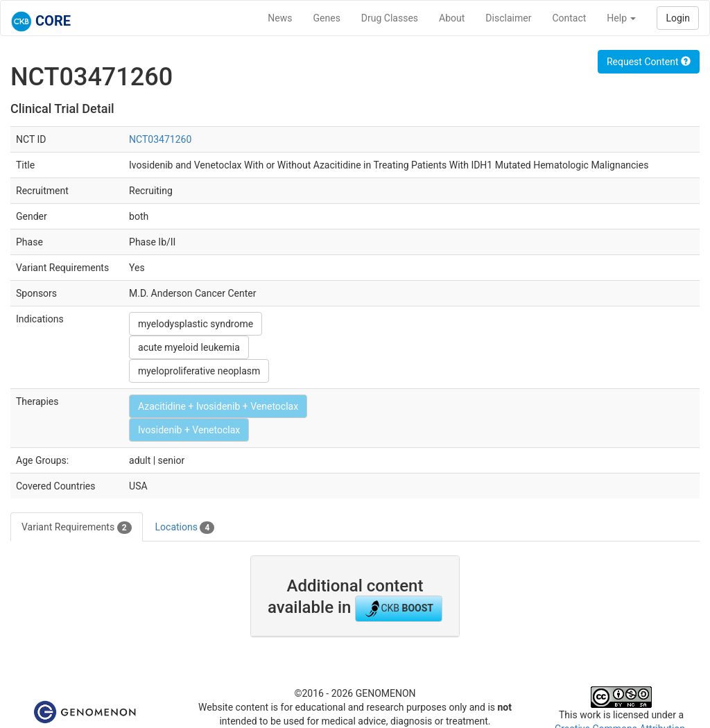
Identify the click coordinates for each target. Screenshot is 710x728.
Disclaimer (508, 18)
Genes (327, 18)
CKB (399, 609)
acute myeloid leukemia (189, 347)
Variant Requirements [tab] (77, 528)
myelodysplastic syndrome (196, 324)
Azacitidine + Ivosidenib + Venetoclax (218, 406)
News (280, 18)
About (452, 18)
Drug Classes (390, 18)
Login (678, 18)
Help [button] (621, 18)
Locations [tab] (185, 528)
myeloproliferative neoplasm (199, 371)
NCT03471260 (160, 139)
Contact (569, 18)
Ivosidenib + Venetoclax (189, 430)
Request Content (649, 62)
